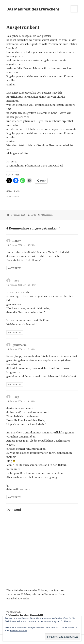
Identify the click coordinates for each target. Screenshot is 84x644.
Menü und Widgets (74, 12)
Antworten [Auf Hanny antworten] (15, 268)
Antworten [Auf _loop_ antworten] (15, 332)
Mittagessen (47, 215)
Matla (33, 215)
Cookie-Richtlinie (19, 630)
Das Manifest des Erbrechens (33, 9)
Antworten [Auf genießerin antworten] (15, 384)
